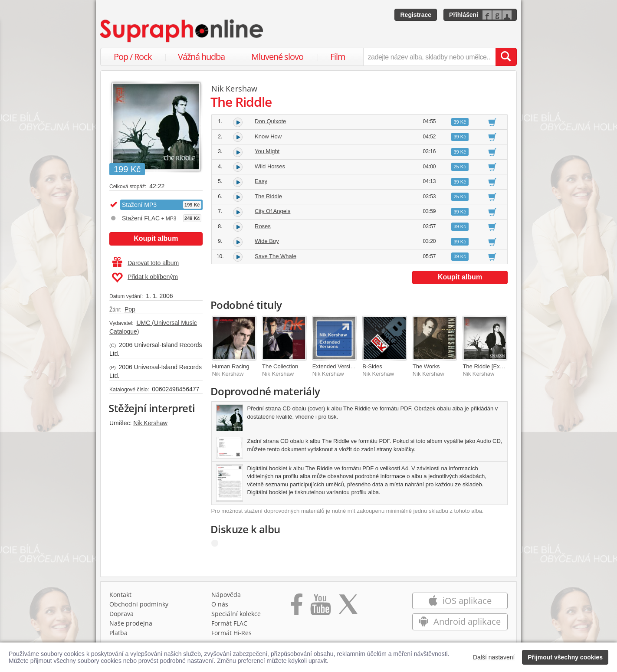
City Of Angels (272, 211)
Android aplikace (460, 621)
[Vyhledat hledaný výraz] (506, 57)
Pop (130, 309)
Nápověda (226, 595)
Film (338, 57)
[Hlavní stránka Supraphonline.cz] (182, 31)
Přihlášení (464, 15)
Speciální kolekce (236, 614)
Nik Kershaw (150, 423)
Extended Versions (336, 366)
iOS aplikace (460, 601)
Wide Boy (267, 241)
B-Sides (372, 366)
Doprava (121, 614)
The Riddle (268, 196)
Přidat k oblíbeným (145, 278)
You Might (267, 151)
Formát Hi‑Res (232, 633)
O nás (220, 604)
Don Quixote (270, 121)
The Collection (280, 366)
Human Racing (231, 366)
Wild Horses (270, 166)
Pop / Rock (133, 57)
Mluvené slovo (277, 57)
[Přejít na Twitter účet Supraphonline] (348, 607)
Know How (268, 136)
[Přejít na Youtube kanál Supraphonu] (320, 607)
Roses (263, 226)
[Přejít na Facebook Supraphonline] (297, 607)
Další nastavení (494, 657)
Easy (261, 181)
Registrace (416, 15)
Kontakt (120, 595)
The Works (426, 366)
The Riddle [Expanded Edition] (501, 366)
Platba (118, 633)
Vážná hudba (201, 57)
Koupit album (156, 238)
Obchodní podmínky (139, 604)
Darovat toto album (146, 263)
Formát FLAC (229, 623)
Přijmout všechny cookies (565, 657)
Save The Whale (276, 256)
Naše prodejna (131, 623)
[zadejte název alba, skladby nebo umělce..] (429, 57)
